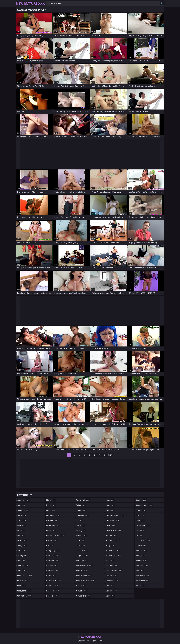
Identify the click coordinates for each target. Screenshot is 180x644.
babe (21, 525)
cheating (22, 566)
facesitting (53, 525)
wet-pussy (143, 576)
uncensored (143, 540)
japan (81, 510)
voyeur (141, 561)
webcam (142, 566)
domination (24, 596)
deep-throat (24, 576)
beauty (22, 545)
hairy (51, 576)
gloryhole (53, 571)
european (53, 515)
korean (81, 535)
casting (22, 556)
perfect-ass (113, 551)
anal (21, 505)
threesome (143, 525)
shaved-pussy (144, 505)
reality (111, 576)
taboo (141, 510)
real (110, 561)
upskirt (141, 545)
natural (82, 591)
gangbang (53, 551)
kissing (81, 530)
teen (140, 520)
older (111, 525)
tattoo (141, 515)
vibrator (141, 551)
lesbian (82, 551)
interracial (83, 500)
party (110, 545)
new (110, 500)
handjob (53, 586)
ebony (51, 500)
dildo (21, 586)
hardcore (53, 591)
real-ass (112, 566)
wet (140, 571)
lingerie (82, 556)
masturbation (84, 566)
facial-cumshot (55, 535)
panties (111, 535)
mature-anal (84, 576)
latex (80, 540)
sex (110, 586)
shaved (141, 500)
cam (21, 551)
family (52, 540)
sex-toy (112, 591)
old (110, 510)
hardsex (52, 596)
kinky (80, 525)
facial (51, 530)
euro (51, 510)
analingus (23, 510)
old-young (113, 520)
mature (82, 571)
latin (81, 545)
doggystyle (24, 591)
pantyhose (113, 540)
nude (110, 505)
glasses (52, 566)
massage (82, 561)
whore (141, 586)
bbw (21, 535)
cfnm (21, 561)
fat (50, 545)
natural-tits (84, 596)
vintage (141, 556)
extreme (52, 520)
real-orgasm (114, 571)
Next (110, 455)
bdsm (21, 540)
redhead (112, 581)
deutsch (22, 581)
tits (140, 530)
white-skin (142, 581)
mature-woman (85, 581)
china (21, 571)
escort (51, 505)
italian (81, 505)
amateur (23, 500)
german (52, 556)
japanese (82, 515)
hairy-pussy (54, 581)
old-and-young (115, 515)
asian (21, 520)
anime (21, 515)
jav (79, 520)
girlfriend (53, 561)
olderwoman (114, 530)
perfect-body (114, 556)
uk (139, 535)
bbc (21, 530)
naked (81, 586)
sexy (110, 596)
